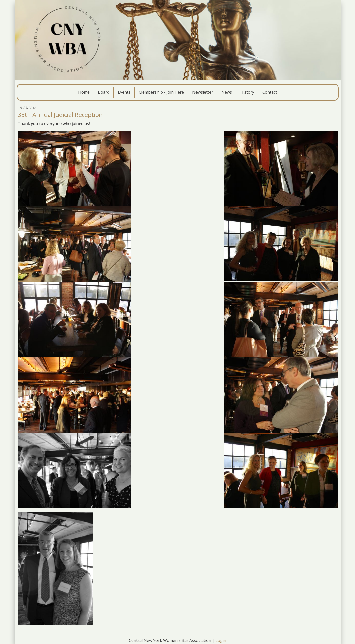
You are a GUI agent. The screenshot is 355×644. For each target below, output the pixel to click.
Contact (270, 92)
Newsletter (203, 92)
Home (84, 92)
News (227, 92)
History (247, 92)
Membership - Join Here (161, 92)
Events (124, 92)
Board (104, 92)
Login (221, 640)
